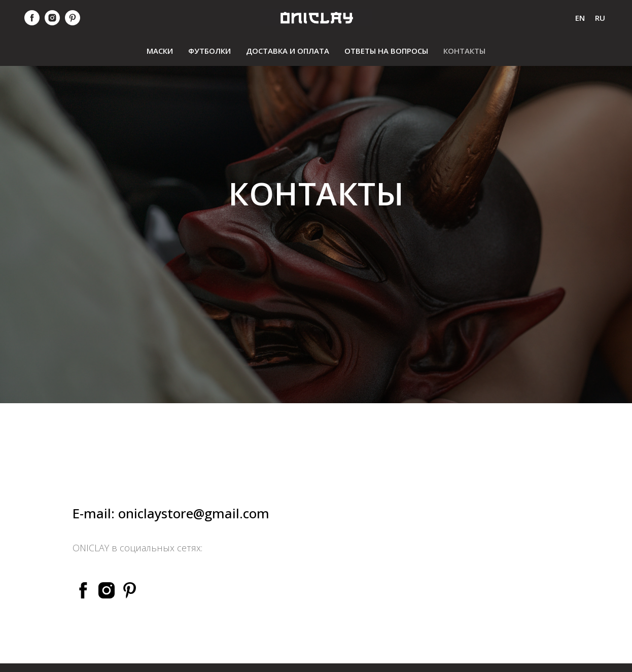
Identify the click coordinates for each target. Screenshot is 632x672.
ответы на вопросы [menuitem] (386, 51)
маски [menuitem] (160, 51)
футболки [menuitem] (209, 51)
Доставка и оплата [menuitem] (288, 51)
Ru (600, 18)
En (580, 18)
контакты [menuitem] (464, 51)
